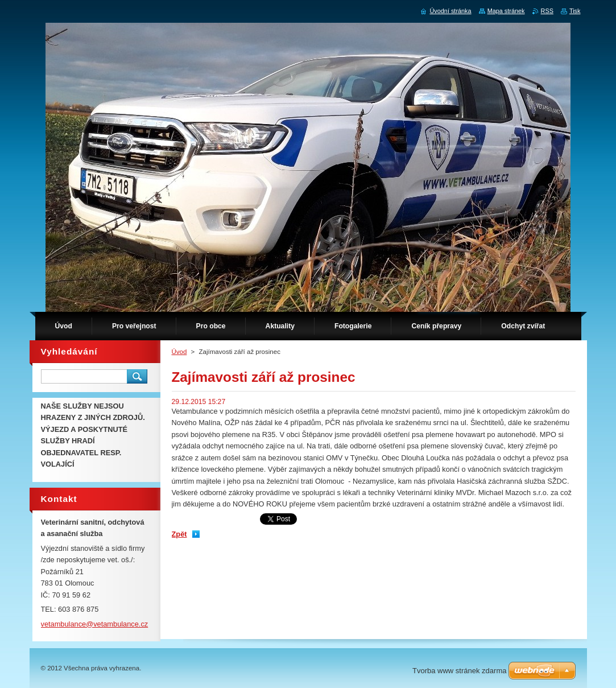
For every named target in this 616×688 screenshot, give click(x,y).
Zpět (179, 534)
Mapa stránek (506, 11)
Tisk (575, 11)
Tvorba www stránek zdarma (459, 671)
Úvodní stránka (450, 11)
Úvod (179, 352)
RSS (547, 11)
